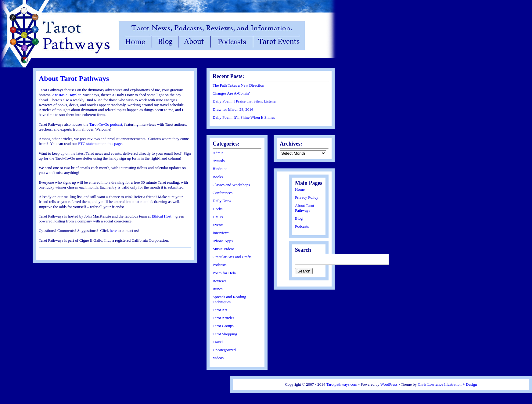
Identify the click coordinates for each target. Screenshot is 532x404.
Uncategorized (224, 350)
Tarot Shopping (225, 334)
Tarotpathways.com (342, 384)
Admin (218, 153)
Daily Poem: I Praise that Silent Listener (245, 101)
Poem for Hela (224, 273)
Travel (218, 342)
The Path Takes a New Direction (238, 85)
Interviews (221, 233)
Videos (218, 358)
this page (115, 144)
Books (218, 177)
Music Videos (224, 249)
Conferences (223, 193)
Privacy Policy (307, 197)
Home (300, 189)
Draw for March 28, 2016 (233, 109)
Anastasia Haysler (66, 95)
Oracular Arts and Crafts (232, 257)
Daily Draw (222, 201)
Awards (219, 161)
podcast (116, 124)
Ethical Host (162, 216)
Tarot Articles (223, 318)
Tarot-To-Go (99, 124)
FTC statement (90, 144)
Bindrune (220, 169)
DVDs (218, 217)
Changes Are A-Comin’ (231, 93)
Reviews (219, 281)
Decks (218, 209)
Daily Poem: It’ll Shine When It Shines (244, 117)
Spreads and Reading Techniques (229, 299)
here (113, 231)
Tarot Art (220, 310)
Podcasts (220, 265)
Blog (299, 218)
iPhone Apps (223, 241)
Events (218, 225)
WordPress (389, 384)
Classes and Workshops (231, 185)
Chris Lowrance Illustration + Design (447, 384)
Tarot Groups (223, 326)
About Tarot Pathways (74, 78)
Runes (218, 289)
